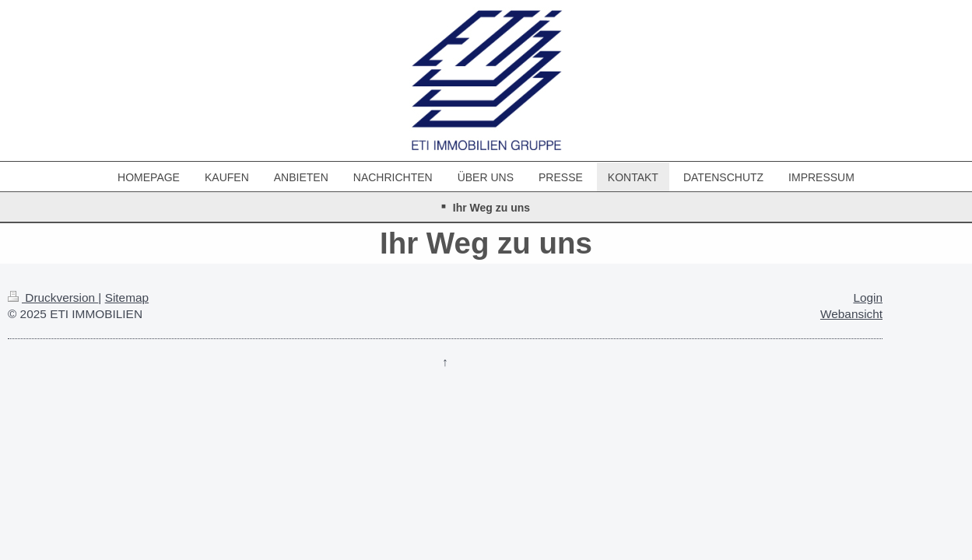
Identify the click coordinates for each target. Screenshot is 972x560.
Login (868, 297)
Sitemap (127, 297)
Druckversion (53, 297)
